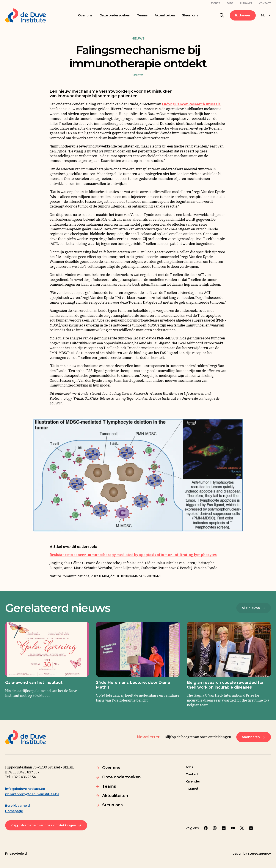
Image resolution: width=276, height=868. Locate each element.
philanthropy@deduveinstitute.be (32, 794)
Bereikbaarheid (17, 806)
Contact (265, 3)
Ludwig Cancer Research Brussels (191, 104)
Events (216, 3)
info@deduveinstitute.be (25, 789)
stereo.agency (259, 854)
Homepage (14, 811)
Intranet (246, 3)
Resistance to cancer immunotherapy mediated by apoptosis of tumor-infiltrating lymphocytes (133, 555)
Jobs (230, 3)
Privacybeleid (16, 854)
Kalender (193, 781)
